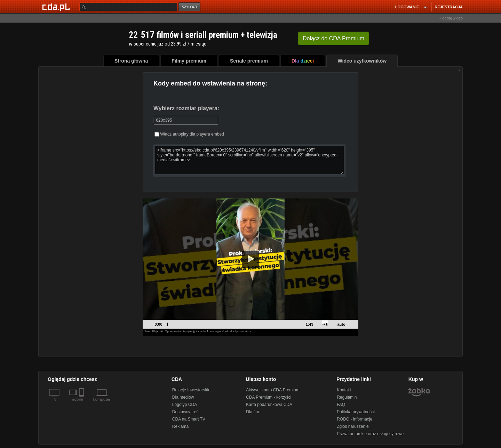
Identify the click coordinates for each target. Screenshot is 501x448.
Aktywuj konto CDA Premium (273, 390)
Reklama (180, 426)
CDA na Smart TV (189, 419)
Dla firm (253, 412)
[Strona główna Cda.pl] (57, 7)
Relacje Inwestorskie (191, 390)
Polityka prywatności (356, 412)
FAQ (341, 405)
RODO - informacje (355, 419)
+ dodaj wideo (451, 18)
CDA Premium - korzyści (269, 397)
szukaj (190, 7)
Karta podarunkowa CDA (269, 405)
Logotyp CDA (185, 405)
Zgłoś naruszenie (353, 426)
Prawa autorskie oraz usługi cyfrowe (370, 434)
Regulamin (347, 397)
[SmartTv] (82, 404)
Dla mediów (183, 397)
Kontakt (344, 390)
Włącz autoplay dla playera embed (189, 134)
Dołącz (333, 38)
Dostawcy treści (187, 412)
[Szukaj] (128, 7)
